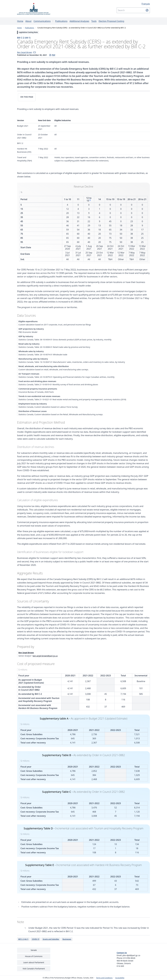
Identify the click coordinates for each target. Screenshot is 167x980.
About (28, 21)
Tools (94, 21)
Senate (34, 950)
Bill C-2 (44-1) (24, 38)
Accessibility (120, 978)
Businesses (67, 939)
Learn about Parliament (34, 962)
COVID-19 (36, 939)
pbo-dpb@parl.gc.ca (131, 955)
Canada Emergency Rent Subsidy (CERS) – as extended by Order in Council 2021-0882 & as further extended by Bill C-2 (82, 28)
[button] (35, 52)
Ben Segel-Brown (25, 52)
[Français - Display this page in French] (133, 4)
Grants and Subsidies (51, 939)
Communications (42, 21)
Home (20, 21)
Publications (61, 21)
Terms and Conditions (104, 978)
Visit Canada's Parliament (34, 969)
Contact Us (122, 953)
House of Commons (34, 956)
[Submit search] (147, 10)
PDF (52, 55)
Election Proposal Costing (111, 21)
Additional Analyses (79, 21)
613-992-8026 (129, 958)
